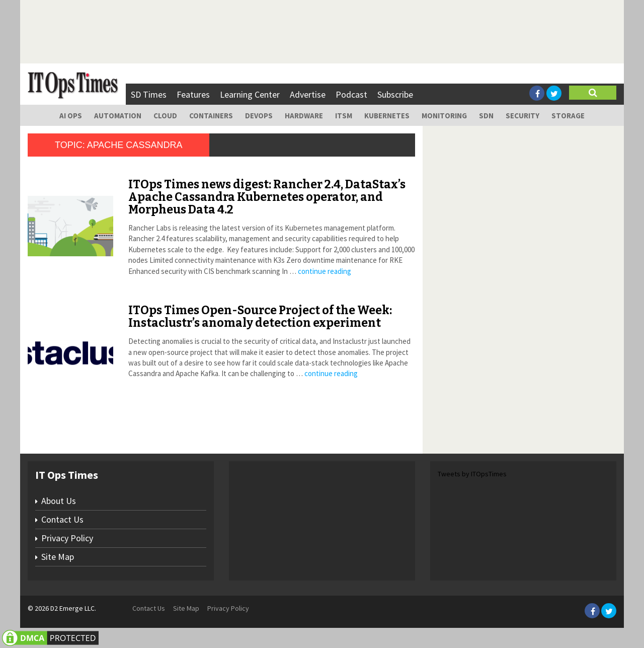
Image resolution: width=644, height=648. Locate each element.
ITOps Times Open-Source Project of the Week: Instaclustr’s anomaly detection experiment (260, 316)
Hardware (304, 116)
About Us (59, 501)
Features (193, 94)
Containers (211, 116)
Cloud (165, 116)
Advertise (308, 94)
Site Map (58, 557)
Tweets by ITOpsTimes (472, 474)
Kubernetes (387, 116)
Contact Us (62, 519)
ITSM (344, 116)
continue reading (325, 271)
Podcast (351, 94)
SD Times (149, 94)
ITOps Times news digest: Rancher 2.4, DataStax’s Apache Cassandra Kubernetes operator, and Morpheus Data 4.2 (267, 197)
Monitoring (444, 116)
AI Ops (71, 116)
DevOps (259, 116)
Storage (568, 116)
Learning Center (250, 94)
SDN (486, 116)
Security (522, 116)
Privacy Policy (67, 538)
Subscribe (395, 94)
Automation (118, 116)
